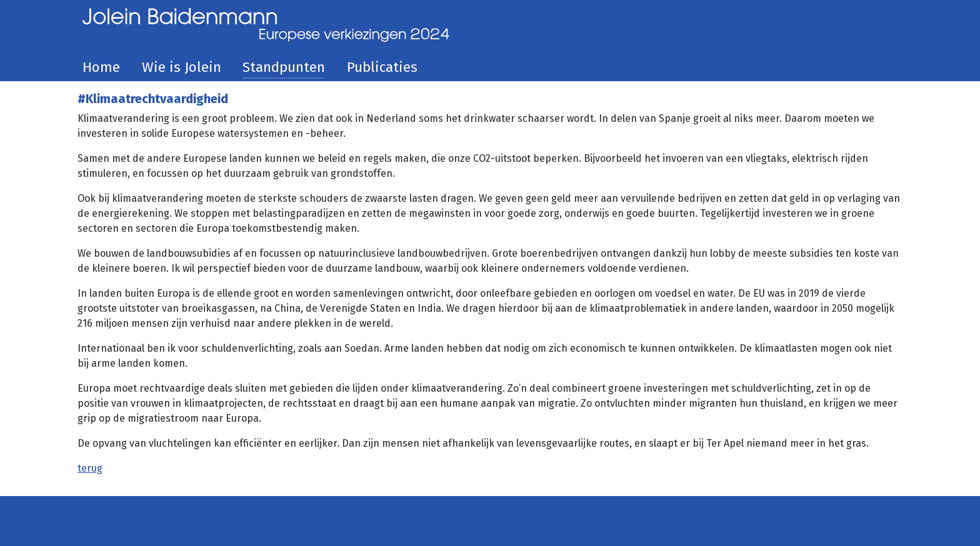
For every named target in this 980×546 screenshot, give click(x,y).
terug (90, 468)
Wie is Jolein (182, 67)
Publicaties (382, 67)
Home (101, 67)
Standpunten (284, 67)
